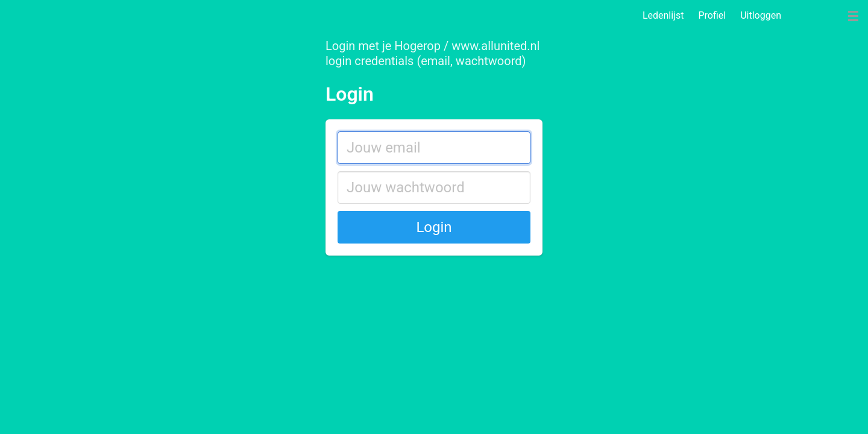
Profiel (712, 15)
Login (434, 227)
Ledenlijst (663, 15)
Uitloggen (761, 15)
